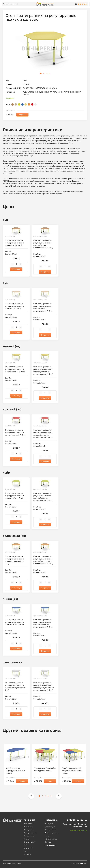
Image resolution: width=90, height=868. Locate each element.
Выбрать (22, 115)
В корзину (16, 269)
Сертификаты (29, 836)
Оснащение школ (51, 830)
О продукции (28, 830)
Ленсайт (83, 864)
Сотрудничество (30, 833)
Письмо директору (79, 830)
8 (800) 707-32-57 (77, 820)
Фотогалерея (29, 824)
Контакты (27, 854)
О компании (28, 827)
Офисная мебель (51, 839)
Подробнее (10, 98)
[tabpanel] (45, 49)
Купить (22, 781)
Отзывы (27, 839)
